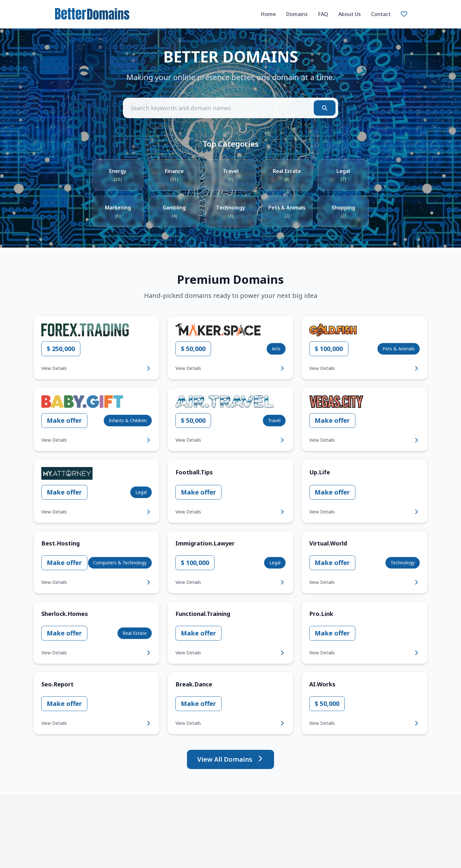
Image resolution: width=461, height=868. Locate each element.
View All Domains (230, 759)
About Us (350, 14)
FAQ (323, 14)
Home (268, 14)
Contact (381, 14)
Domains (297, 14)
